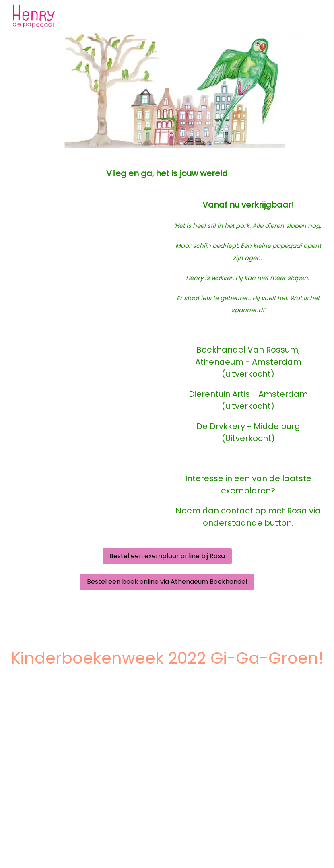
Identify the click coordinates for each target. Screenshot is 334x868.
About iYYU (27, 858)
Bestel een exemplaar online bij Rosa (167, 556)
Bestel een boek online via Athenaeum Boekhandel (167, 582)
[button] (318, 16)
